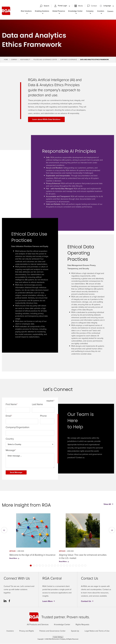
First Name (11, 405)
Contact (94, 6)
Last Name (37, 405)
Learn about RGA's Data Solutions (46, 120)
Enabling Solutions (42, 11)
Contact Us (86, 601)
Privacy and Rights (27, 631)
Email (8, 416)
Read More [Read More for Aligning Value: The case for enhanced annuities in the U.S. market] (64, 562)
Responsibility (25, 60)
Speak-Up (75, 631)
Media (80, 6)
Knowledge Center (75, 11)
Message (10, 451)
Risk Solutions (26, 11)
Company (90, 11)
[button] (4, 530)
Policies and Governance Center (45, 60)
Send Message (16, 473)
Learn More (47, 601)
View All (107, 504)
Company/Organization (17, 428)
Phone (43, 416)
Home (6, 60)
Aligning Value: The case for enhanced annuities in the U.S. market (83, 557)
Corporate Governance (69, 60)
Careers (110, 11)
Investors (101, 11)
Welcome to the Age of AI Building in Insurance (32, 555)
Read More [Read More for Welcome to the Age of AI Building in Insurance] (14, 558)
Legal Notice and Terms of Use (97, 631)
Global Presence (59, 11)
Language (106, 6)
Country (10, 439)
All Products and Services (38, 625)
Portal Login (61, 6)
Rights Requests (82, 625)
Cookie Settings (58, 637)
